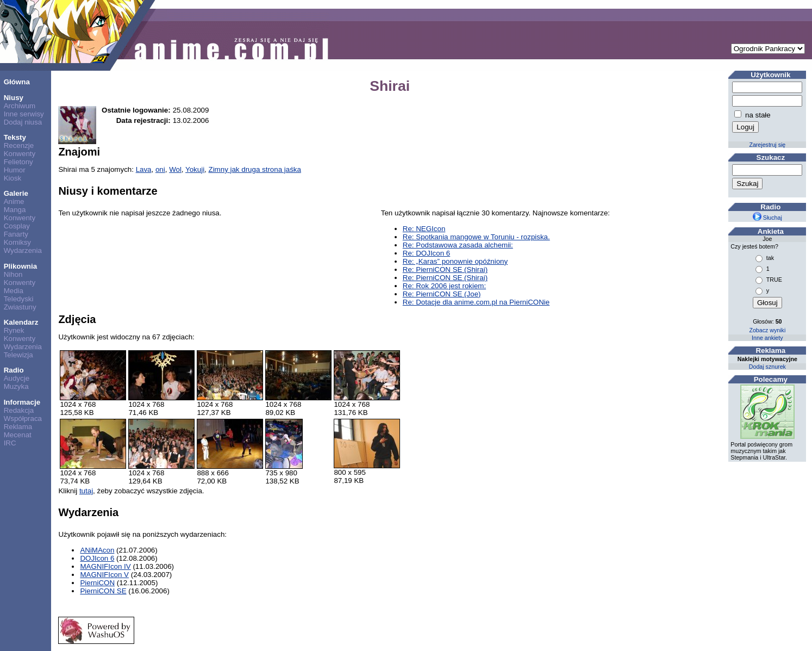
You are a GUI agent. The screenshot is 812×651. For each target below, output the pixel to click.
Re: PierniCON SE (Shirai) (445, 269)
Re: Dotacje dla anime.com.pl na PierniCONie (476, 302)
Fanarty (16, 234)
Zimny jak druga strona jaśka (255, 169)
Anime (14, 201)
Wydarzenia (23, 250)
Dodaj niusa (23, 122)
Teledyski (19, 299)
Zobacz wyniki (767, 330)
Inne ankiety (767, 338)
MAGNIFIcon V (104, 575)
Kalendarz (21, 322)
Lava (144, 169)
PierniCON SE (103, 591)
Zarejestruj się (767, 145)
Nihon (13, 274)
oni (160, 169)
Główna (17, 82)
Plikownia (20, 266)
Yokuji (195, 169)
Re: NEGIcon (424, 229)
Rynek (14, 330)
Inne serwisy (24, 114)
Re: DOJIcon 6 (426, 253)
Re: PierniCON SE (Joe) (442, 294)
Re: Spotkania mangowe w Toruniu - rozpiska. (476, 237)
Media (14, 291)
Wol (175, 169)
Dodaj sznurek (767, 367)
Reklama (18, 427)
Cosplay (17, 226)
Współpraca (23, 418)
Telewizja (18, 355)
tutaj (86, 491)
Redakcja (19, 410)
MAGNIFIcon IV (105, 566)
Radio (14, 370)
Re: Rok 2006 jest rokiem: (444, 286)
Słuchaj (767, 218)
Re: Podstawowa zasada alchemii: (458, 245)
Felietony (18, 162)
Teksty (15, 137)
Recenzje (19, 145)
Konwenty (20, 154)
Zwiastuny (20, 307)
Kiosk (13, 178)
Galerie (16, 193)
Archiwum (20, 106)
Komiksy (17, 242)
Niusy (14, 98)
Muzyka (16, 386)
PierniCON (97, 583)
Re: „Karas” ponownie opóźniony (455, 261)
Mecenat (18, 435)
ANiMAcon (97, 550)
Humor (15, 170)
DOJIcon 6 (97, 558)
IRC (10, 443)
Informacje (22, 402)
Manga (15, 210)
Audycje (17, 378)
